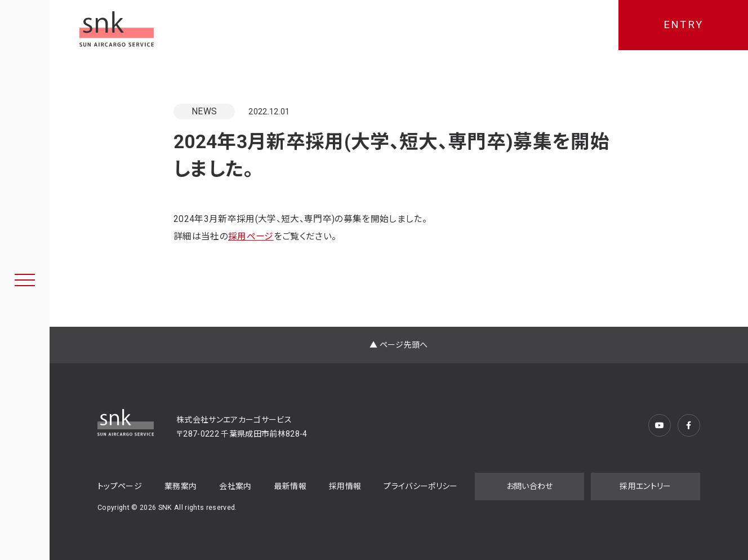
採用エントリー (645, 486)
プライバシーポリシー (420, 486)
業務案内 (181, 486)
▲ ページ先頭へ (399, 345)
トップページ (120, 486)
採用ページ (251, 236)
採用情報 (345, 486)
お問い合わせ (530, 486)
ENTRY (683, 25)
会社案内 (235, 486)
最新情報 (290, 486)
